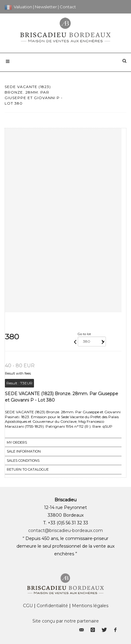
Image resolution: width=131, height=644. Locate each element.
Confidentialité (52, 606)
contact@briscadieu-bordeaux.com (65, 530)
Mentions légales (90, 606)
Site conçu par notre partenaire (66, 621)
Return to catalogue (28, 469)
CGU (28, 606)
